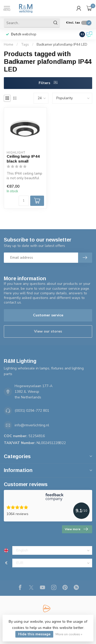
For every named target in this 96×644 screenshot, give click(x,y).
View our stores (48, 331)
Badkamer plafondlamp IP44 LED (62, 45)
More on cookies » (69, 634)
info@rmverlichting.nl (32, 425)
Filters (48, 83)
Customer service (48, 315)
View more (76, 529)
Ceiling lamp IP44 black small (23, 159)
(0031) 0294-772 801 (32, 411)
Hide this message (34, 634)
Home (9, 45)
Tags (25, 45)
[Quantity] (24, 201)
